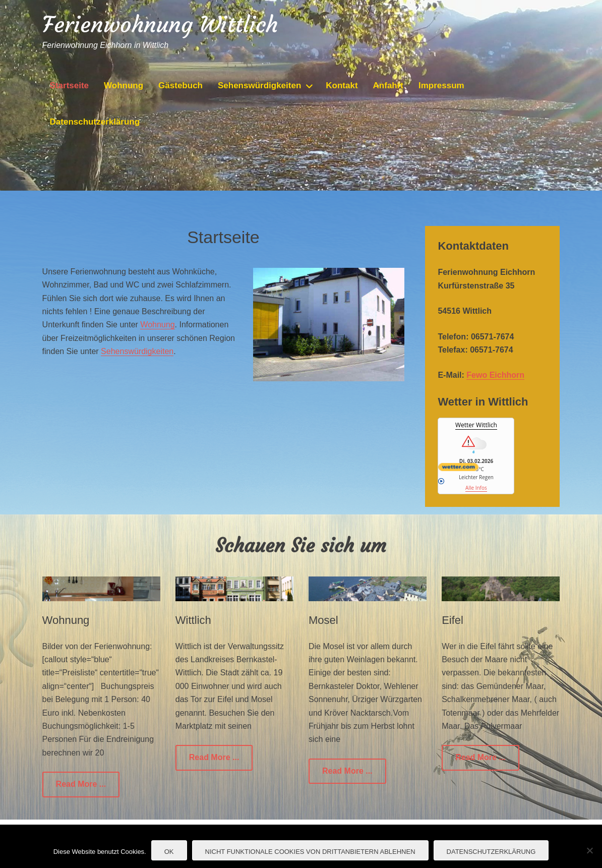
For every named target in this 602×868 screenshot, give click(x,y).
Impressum (441, 85)
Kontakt (342, 85)
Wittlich (193, 620)
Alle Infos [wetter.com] (462, 485)
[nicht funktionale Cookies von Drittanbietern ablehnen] (589, 850)
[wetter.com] (476, 467)
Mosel (323, 620)
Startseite (69, 85)
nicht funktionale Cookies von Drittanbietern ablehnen (310, 852)
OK (169, 852)
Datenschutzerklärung (95, 122)
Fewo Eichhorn (495, 375)
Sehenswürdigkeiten (259, 85)
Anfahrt (388, 85)
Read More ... (81, 784)
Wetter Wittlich (476, 425)
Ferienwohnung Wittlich (160, 24)
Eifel (453, 620)
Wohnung (124, 85)
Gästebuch (180, 85)
